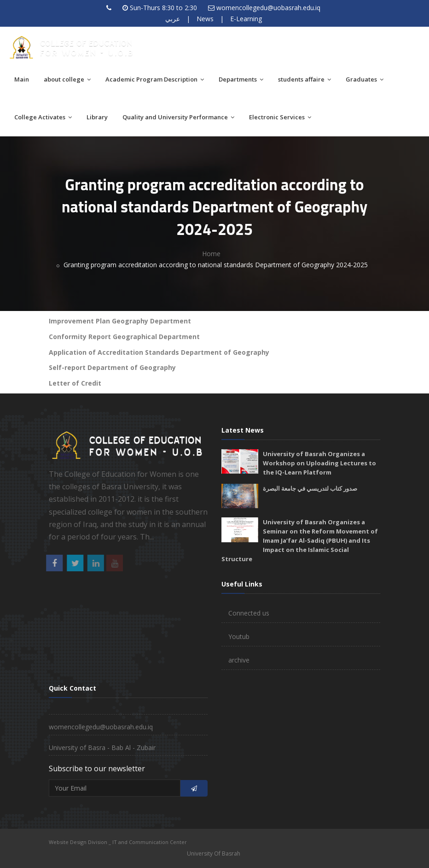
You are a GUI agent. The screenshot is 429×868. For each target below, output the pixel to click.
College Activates (43, 117)
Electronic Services (280, 117)
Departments (241, 79)
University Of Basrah (214, 853)
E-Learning (246, 19)
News (205, 19)
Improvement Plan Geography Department (120, 321)
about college (67, 79)
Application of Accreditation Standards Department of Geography (159, 352)
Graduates (365, 79)
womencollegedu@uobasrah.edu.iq (268, 8)
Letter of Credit (75, 383)
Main (22, 79)
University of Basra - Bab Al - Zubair (102, 748)
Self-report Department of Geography (112, 367)
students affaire (304, 79)
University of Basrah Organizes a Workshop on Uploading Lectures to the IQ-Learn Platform (319, 463)
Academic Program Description (155, 79)
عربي (173, 19)
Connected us (249, 613)
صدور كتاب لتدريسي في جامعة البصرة (310, 488)
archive (239, 660)
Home (211, 254)
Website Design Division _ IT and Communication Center (118, 842)
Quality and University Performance (178, 117)
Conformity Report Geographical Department (124, 337)
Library (97, 117)
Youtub (239, 636)
